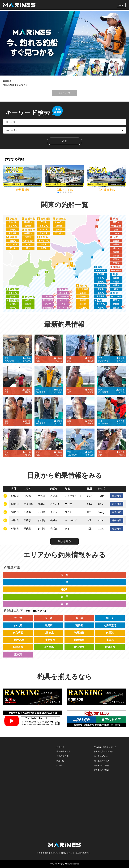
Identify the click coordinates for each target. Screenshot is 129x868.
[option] (64, 43)
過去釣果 (116, 496)
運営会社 (55, 853)
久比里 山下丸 (64, 190)
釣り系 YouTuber (101, 756)
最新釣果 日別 (62, 756)
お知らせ (60, 747)
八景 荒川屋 (22, 190)
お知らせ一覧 (64, 93)
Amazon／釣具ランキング (105, 747)
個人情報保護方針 (83, 853)
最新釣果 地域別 (63, 752)
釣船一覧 (60, 761)
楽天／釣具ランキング (103, 752)
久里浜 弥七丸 (106, 190)
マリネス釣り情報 (58, 864)
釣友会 (59, 765)
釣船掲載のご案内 (101, 765)
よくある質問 (43, 853)
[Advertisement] (27, 765)
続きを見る (64, 541)
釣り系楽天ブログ (101, 761)
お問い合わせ (67, 853)
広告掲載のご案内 (101, 770)
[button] (123, 178)
